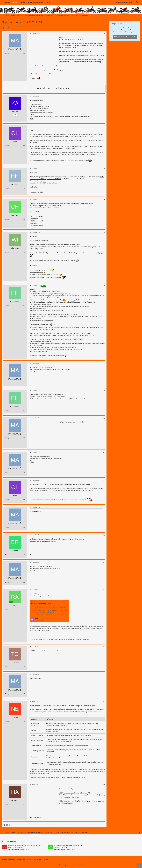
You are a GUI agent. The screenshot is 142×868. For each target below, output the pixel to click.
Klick (87, 484)
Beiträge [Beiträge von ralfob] (7, 609)
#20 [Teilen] (104, 785)
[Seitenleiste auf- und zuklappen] (139, 832)
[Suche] (137, 2)
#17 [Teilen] (104, 647)
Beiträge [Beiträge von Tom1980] (7, 666)
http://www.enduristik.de (37, 192)
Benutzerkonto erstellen (125, 37)
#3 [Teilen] (105, 126)
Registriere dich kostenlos (129, 30)
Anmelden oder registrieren (124, 2)
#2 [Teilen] (105, 96)
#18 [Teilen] (104, 674)
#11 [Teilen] (104, 453)
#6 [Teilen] (105, 233)
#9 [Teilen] (105, 391)
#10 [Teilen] (104, 418)
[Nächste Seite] (11, 28)
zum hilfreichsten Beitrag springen (54, 88)
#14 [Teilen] (104, 535)
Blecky (10, 847)
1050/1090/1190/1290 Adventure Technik (19, 849)
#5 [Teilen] (105, 200)
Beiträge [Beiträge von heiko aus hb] (7, 188)
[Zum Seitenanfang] (139, 865)
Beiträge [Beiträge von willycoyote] (7, 252)
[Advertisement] (44, 49)
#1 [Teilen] (105, 33)
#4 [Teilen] (105, 169)
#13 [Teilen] (104, 508)
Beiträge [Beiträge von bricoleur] (7, 555)
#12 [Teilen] (104, 480)
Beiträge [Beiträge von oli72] (7, 146)
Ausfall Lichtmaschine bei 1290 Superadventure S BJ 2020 (26, 846)
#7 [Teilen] (105, 286)
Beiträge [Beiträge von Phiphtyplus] (7, 305)
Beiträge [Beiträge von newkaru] (7, 721)
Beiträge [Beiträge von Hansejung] (7, 804)
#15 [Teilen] (104, 562)
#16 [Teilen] (104, 590)
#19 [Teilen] (104, 702)
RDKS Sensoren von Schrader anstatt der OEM (69, 846)
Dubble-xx (57, 847)
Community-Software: (71, 865)
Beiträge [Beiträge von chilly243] (7, 219)
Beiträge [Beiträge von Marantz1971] (7, 53)
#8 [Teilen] (105, 363)
